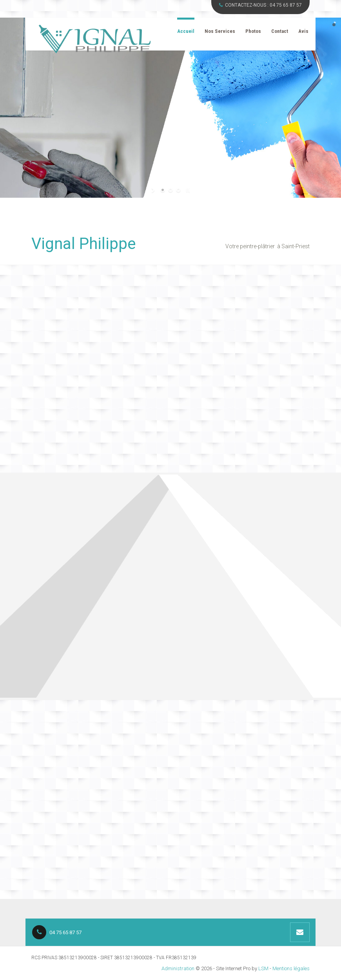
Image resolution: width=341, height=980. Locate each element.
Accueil (186, 31)
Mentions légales (291, 968)
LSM (263, 968)
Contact (280, 31)
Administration (178, 968)
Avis (303, 31)
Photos (253, 31)
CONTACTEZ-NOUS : (260, 5)
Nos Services (220, 31)
